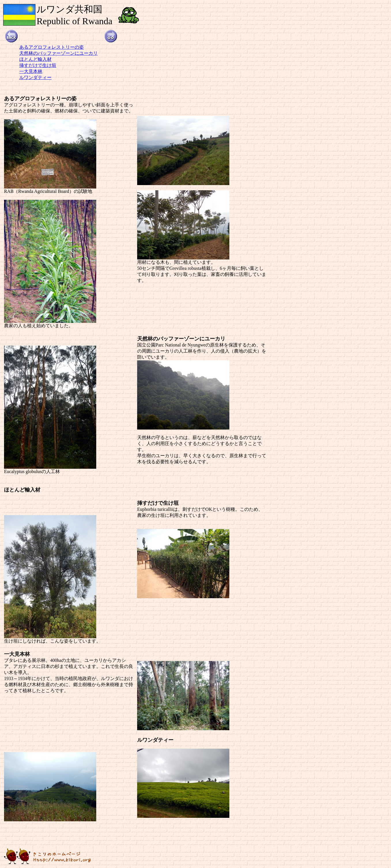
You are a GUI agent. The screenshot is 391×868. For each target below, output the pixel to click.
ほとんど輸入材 (35, 59)
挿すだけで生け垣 (38, 65)
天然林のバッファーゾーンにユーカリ (58, 53)
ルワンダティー (35, 77)
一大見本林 (31, 71)
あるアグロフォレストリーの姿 (52, 47)
